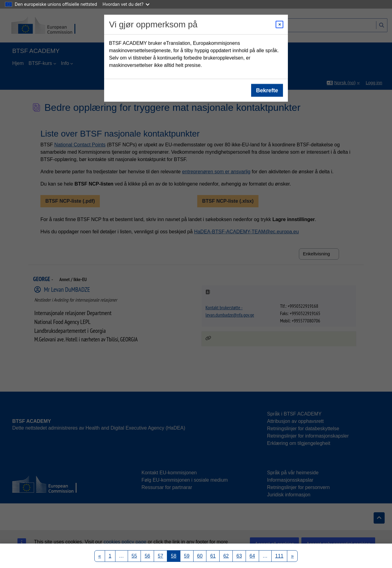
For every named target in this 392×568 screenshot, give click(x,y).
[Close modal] (279, 24)
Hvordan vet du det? (126, 4)
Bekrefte (267, 90)
